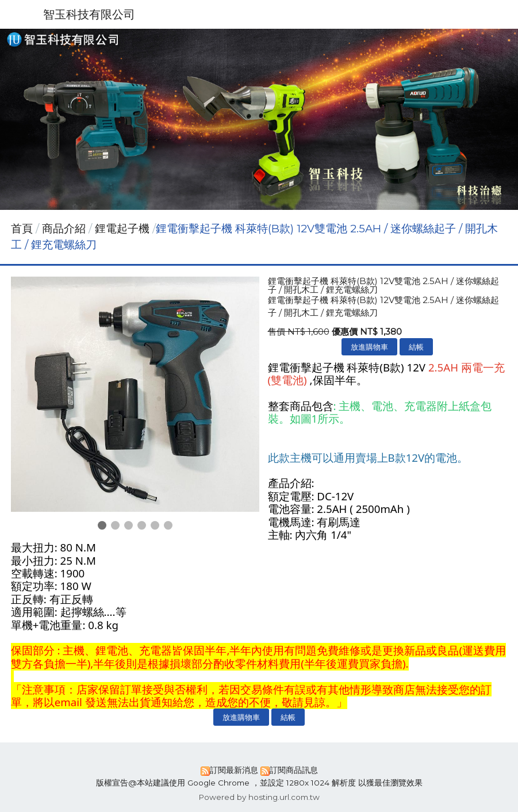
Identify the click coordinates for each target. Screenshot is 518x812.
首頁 (22, 229)
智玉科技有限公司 (89, 14)
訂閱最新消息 (234, 770)
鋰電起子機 (122, 229)
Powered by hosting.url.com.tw (259, 797)
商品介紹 (65, 229)
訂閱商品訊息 (294, 770)
